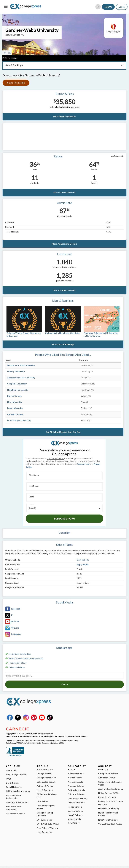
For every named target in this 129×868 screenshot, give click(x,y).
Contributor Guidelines (17, 802)
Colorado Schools (76, 794)
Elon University (15, 402)
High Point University (18, 390)
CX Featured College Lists (47, 796)
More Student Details (64, 193)
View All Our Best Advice (110, 824)
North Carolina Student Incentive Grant (26, 658)
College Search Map (46, 778)
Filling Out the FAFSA (108, 793)
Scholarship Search (46, 782)
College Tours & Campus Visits (110, 783)
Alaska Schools (75, 778)
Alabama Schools (76, 774)
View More (72, 823)
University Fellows (17, 667)
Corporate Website (15, 814)
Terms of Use (83, 464)
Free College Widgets (47, 828)
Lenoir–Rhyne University (19, 420)
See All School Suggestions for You (63, 432)
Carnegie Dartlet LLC (29, 734)
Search (64, 684)
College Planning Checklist (45, 814)
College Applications (108, 774)
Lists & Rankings (45, 790)
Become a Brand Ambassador (14, 797)
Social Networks (14, 787)
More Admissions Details (64, 244)
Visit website (83, 560)
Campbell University (17, 384)
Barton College (14, 396)
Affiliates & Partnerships (18, 791)
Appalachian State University (21, 378)
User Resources (45, 832)
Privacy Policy (23, 736)
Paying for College (107, 797)
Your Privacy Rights (59, 736)
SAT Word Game (45, 820)
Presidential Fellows (18, 663)
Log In (122, 7)
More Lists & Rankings (63, 344)
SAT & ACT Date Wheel (48, 824)
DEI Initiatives (13, 783)
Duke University (15, 408)
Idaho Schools (74, 819)
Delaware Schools (76, 803)
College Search (44, 774)
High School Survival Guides (108, 814)
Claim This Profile (16, 83)
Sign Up (108, 7)
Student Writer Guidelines (14, 808)
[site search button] (98, 7)
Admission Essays (107, 778)
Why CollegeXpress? (16, 774)
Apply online (83, 565)
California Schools (76, 790)
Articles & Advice (45, 786)
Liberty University (16, 371)
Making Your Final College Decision (111, 803)
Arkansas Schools (76, 786)
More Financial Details (64, 117)
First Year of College (108, 820)
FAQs (9, 779)
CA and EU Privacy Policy (40, 736)
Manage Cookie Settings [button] (77, 736)
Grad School (43, 801)
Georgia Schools (75, 811)
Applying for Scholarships (111, 789)
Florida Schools (75, 807)
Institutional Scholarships (20, 654)
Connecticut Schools (78, 799)
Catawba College (15, 414)
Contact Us (11, 770)
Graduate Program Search (46, 807)
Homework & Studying (109, 808)
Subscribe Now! (64, 519)
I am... (32, 504)
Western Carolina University (21, 365)
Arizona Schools (75, 782)
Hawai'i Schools (75, 815)
